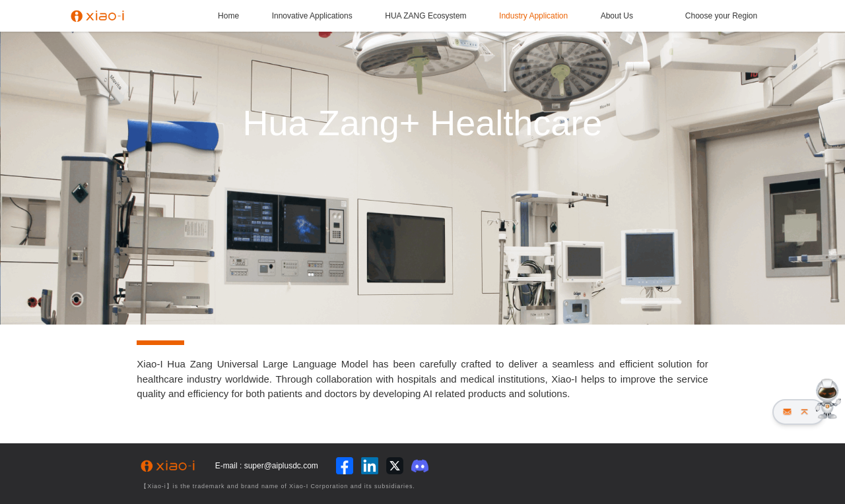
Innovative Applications (312, 16)
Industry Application (533, 16)
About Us (617, 16)
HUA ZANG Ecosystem (425, 16)
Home (228, 16)
